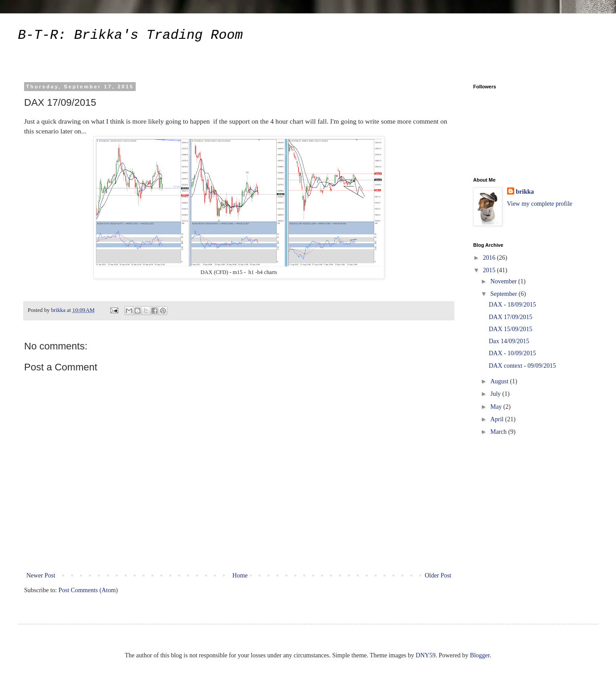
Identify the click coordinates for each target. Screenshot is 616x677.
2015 (490, 270)
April (497, 419)
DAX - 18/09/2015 (512, 305)
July (496, 394)
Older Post (438, 575)
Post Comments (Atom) (88, 590)
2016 (490, 258)
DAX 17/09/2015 (511, 317)
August (500, 381)
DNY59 (425, 655)
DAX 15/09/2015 (511, 329)
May (497, 407)
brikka (525, 192)
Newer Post (41, 575)
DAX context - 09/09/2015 (522, 366)
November (504, 281)
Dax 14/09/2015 (509, 341)
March (499, 432)
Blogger (480, 655)
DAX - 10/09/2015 (512, 353)
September (504, 294)
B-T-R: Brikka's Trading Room (130, 35)
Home (240, 575)
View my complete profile (540, 204)
